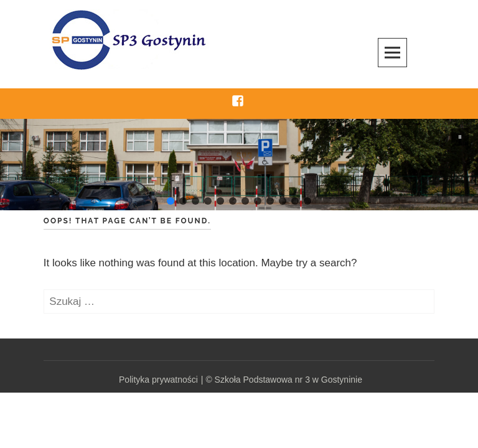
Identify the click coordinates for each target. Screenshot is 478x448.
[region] (239, 165)
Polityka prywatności (158, 380)
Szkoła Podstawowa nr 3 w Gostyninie (288, 380)
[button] (460, 137)
